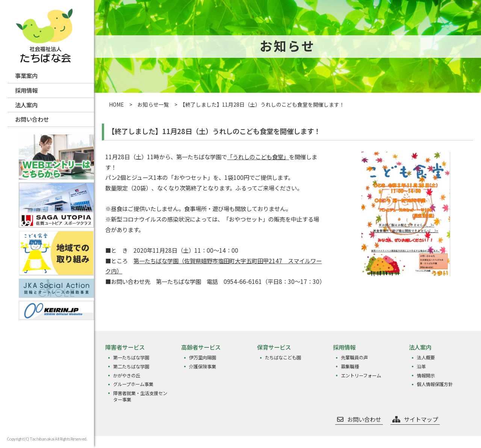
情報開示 (425, 374)
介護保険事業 (202, 366)
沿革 (421, 366)
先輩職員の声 (354, 358)
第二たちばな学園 (131, 366)
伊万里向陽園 (202, 358)
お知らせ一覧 (153, 104)
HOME (116, 104)
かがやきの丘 (126, 374)
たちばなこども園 (283, 358)
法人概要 (425, 358)
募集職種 (349, 366)
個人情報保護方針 (434, 382)
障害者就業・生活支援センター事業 (140, 394)
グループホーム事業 (133, 382)
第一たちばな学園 (131, 358)
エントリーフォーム (361, 374)
